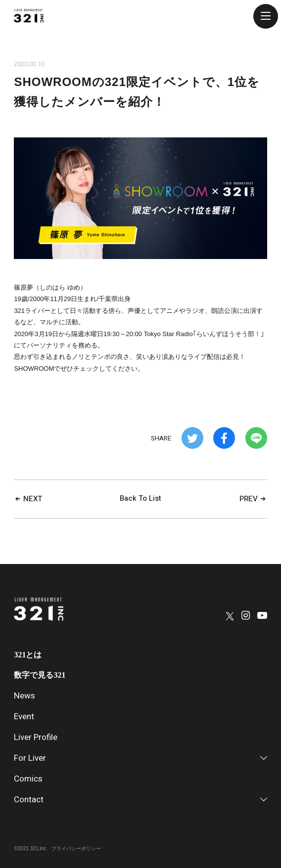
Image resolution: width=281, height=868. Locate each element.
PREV (253, 499)
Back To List (140, 498)
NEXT (28, 499)
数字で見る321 (40, 675)
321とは (28, 655)
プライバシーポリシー (76, 848)
